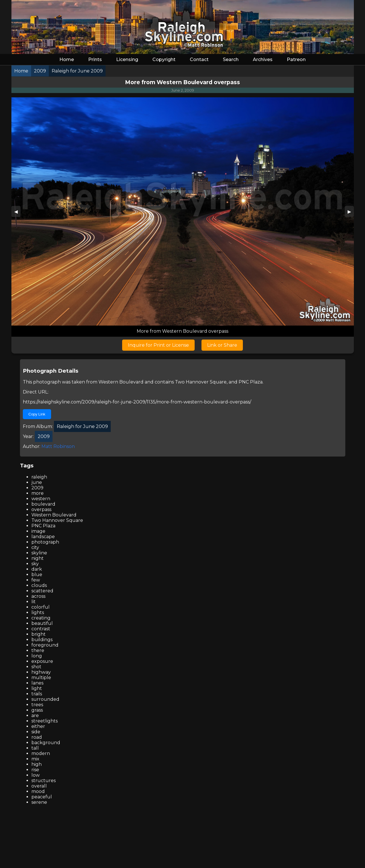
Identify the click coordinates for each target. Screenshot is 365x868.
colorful (41, 607)
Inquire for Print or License (158, 345)
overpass (41, 509)
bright (39, 634)
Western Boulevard (121, 382)
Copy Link (37, 414)
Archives (263, 59)
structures (44, 781)
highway (41, 672)
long (37, 656)
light (37, 688)
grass (37, 710)
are (35, 715)
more (38, 493)
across (38, 596)
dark (37, 569)
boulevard (43, 504)
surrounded (45, 699)
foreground (45, 645)
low (36, 775)
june (37, 482)
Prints (95, 59)
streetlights (45, 721)
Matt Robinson (58, 446)
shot (36, 667)
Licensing (127, 59)
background (46, 743)
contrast (41, 629)
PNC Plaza (251, 382)
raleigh (39, 477)
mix (35, 759)
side (36, 732)
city (35, 547)
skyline (39, 553)
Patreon (296, 59)
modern (41, 753)
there (38, 650)
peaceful (42, 797)
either (38, 726)
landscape (43, 537)
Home (67, 59)
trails (37, 694)
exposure (42, 661)
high (37, 764)
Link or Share (222, 345)
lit (34, 602)
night (38, 558)
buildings (42, 640)
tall (35, 748)
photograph (45, 542)
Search (231, 59)
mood (38, 791)
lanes (37, 683)
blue (37, 575)
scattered (42, 591)
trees (37, 705)
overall (39, 786)
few (36, 580)
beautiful (42, 623)
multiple (41, 678)
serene (39, 802)
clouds (39, 585)
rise (35, 770)
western (41, 499)
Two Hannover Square (201, 382)
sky (35, 564)
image (38, 531)
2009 (37, 488)
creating (41, 618)
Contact (199, 59)
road (37, 737)
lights (38, 612)
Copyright (164, 59)
